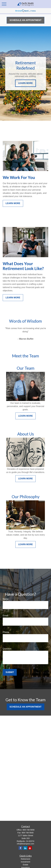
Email (5, 616)
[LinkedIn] (25, 848)
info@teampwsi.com (25, 844)
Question (7, 649)
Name (6, 599)
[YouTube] (30, 848)
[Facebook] (20, 848)
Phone (6, 632)
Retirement (25, 859)
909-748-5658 (28, 830)
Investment (25, 862)
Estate (26, 865)
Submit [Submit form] (10, 672)
